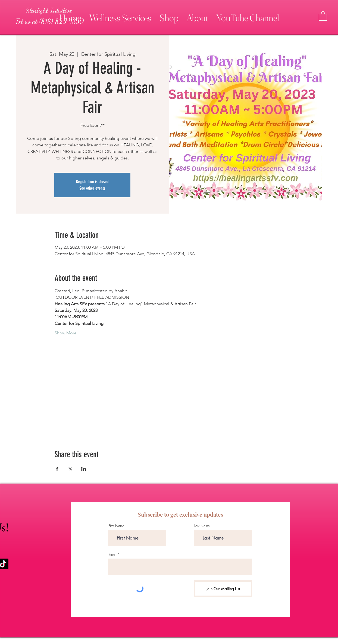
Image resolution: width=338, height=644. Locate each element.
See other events (92, 188)
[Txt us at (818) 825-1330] (49, 21)
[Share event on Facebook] (57, 469)
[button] (120, 16)
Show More (66, 333)
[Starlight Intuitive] (49, 10)
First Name (116, 526)
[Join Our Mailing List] (223, 589)
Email (112, 555)
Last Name (202, 526)
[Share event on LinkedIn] (84, 469)
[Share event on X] (71, 469)
